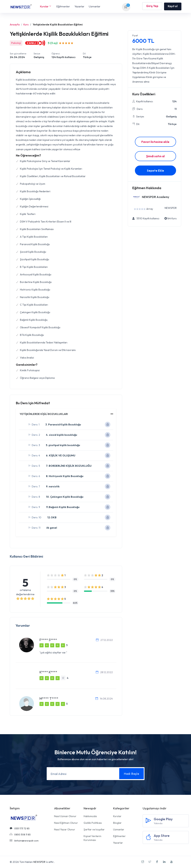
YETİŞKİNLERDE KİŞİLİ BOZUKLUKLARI (44, 414)
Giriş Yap (152, 6)
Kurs (26, 25)
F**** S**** (48, 640)
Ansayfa (15, 25)
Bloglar (117, 823)
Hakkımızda (90, 816)
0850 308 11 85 (20, 834)
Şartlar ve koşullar (94, 829)
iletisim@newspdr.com (24, 841)
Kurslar (45, 6)
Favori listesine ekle (155, 142)
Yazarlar (79, 6)
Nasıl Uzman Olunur (65, 816)
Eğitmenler (63, 6)
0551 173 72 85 (20, 828)
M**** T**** (49, 699)
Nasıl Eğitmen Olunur (66, 823)
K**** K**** (48, 672)
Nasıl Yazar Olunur (65, 829)
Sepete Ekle (155, 171)
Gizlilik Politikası (93, 823)
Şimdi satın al (155, 156)
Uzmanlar (95, 6)
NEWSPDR (39, 862)
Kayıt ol (173, 6)
